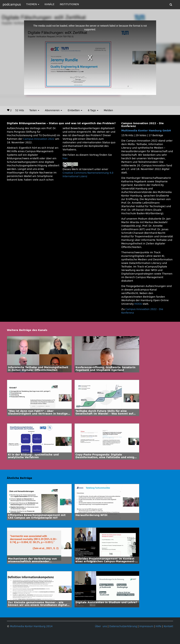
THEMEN (33, 4)
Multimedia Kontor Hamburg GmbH (146, 131)
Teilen (34, 110)
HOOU (138, 304)
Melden (108, 110)
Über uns (101, 626)
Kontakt (168, 626)
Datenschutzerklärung (123, 626)
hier (65, 158)
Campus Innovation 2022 (39, 139)
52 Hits (20, 110)
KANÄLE (50, 4)
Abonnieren (53, 110)
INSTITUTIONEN (69, 4)
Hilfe (159, 626)
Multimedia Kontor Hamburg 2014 (31, 626)
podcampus (12, 4)
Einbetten (75, 110)
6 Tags (93, 110)
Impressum (146, 626)
